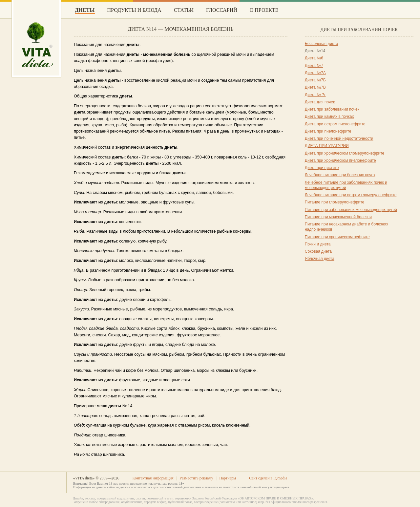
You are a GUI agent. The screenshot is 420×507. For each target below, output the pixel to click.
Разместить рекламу (196, 478)
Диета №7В (315, 87)
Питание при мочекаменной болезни (338, 217)
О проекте (264, 10)
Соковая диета (318, 251)
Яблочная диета (320, 259)
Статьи (184, 10)
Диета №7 (314, 66)
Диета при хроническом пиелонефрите (340, 160)
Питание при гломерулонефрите (335, 202)
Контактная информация (153, 478)
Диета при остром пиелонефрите (335, 124)
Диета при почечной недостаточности (339, 138)
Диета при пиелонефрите (328, 131)
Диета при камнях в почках (329, 116)
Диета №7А (315, 73)
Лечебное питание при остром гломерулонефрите (351, 195)
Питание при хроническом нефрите (337, 237)
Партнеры (228, 478)
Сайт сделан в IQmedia (268, 478)
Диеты (85, 10)
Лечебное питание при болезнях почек (340, 175)
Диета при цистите (322, 168)
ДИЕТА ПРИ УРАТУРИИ (327, 146)
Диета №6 (314, 58)
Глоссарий (222, 10)
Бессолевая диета (322, 44)
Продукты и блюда (134, 10)
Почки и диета (318, 244)
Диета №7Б (315, 80)
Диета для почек (320, 102)
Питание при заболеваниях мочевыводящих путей (351, 210)
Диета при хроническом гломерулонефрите (345, 153)
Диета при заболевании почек (332, 109)
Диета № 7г (315, 95)
